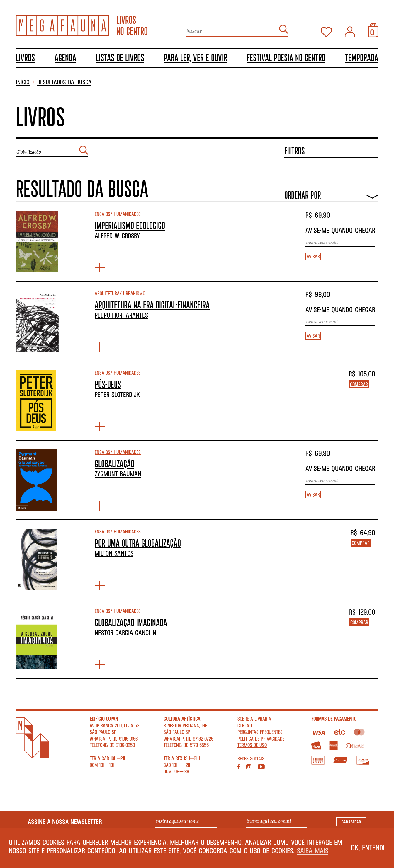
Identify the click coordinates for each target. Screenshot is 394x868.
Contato (245, 725)
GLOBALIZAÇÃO (114, 463)
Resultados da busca (64, 82)
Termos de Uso (252, 745)
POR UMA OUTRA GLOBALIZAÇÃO (138, 543)
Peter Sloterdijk (117, 394)
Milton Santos (114, 553)
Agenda (65, 57)
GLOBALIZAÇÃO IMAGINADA (131, 622)
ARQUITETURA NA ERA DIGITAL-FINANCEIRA (152, 305)
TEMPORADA (362, 57)
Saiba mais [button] (313, 851)
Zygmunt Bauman (118, 474)
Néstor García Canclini (126, 632)
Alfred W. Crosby (117, 236)
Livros (25, 57)
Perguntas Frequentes (260, 732)
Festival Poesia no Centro (286, 57)
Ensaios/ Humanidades (118, 214)
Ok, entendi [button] (368, 847)
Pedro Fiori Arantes (121, 315)
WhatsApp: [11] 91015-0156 (114, 739)
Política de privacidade (261, 739)
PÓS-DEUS (108, 384)
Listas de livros (120, 57)
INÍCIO (23, 82)
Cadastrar (351, 822)
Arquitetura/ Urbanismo (120, 293)
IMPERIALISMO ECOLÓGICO (130, 225)
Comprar (359, 384)
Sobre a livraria (254, 719)
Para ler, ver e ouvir (196, 57)
